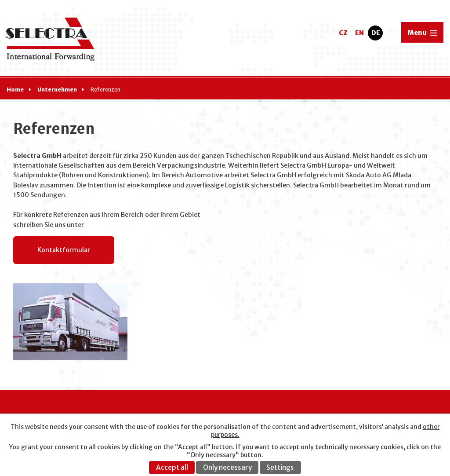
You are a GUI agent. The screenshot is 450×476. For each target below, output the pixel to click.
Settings (280, 467)
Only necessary (227, 467)
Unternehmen (57, 90)
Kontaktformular (64, 250)
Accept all (172, 467)
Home (15, 90)
